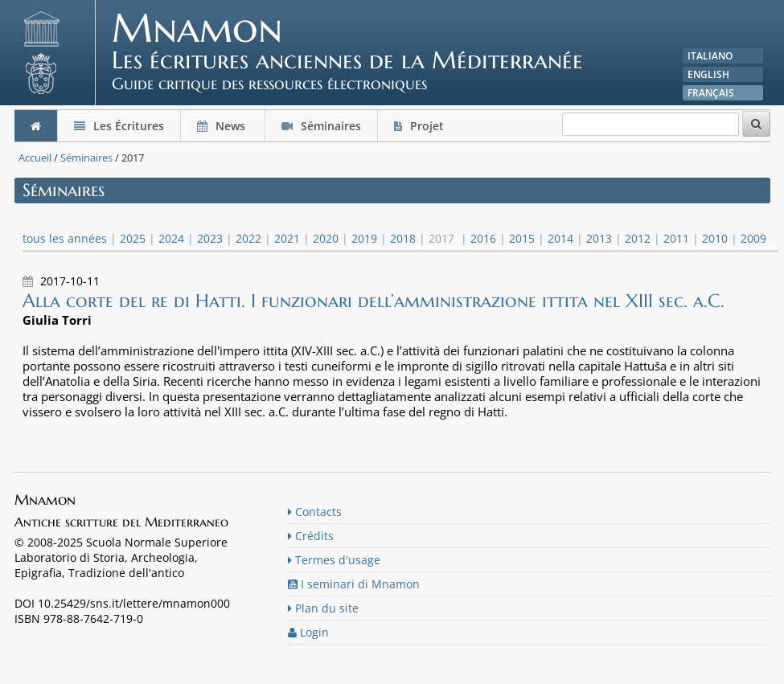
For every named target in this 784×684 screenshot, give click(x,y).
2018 (403, 238)
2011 (676, 238)
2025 (133, 238)
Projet (421, 126)
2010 (715, 238)
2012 (638, 238)
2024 (171, 238)
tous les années (65, 238)
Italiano (710, 56)
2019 (364, 238)
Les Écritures (119, 126)
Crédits (311, 536)
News (223, 126)
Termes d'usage (334, 560)
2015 (522, 238)
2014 (560, 238)
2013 (599, 238)
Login (308, 632)
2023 (210, 238)
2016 (483, 238)
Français (711, 93)
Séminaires (321, 126)
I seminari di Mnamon (354, 584)
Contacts (315, 512)
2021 (287, 238)
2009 (753, 238)
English (708, 74)
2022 (248, 238)
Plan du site (323, 608)
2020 (326, 238)
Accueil (35, 158)
